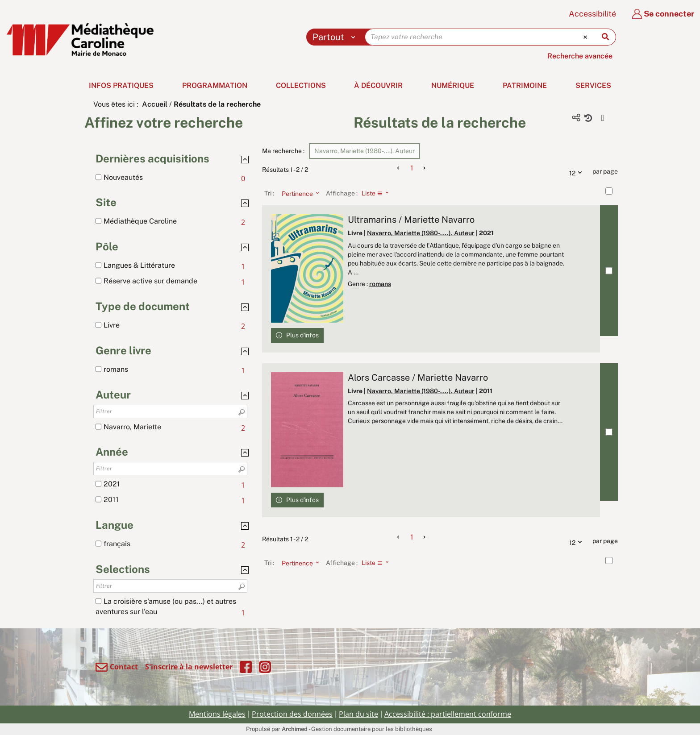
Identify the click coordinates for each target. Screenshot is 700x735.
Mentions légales (217, 714)
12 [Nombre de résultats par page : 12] (578, 172)
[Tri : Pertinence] (298, 193)
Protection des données (292, 714)
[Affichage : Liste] (378, 193)
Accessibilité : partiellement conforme (448, 714)
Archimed (295, 729)
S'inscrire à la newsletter (189, 667)
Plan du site (358, 714)
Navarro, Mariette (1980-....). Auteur (421, 233)
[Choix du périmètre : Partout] (336, 37)
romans (380, 284)
